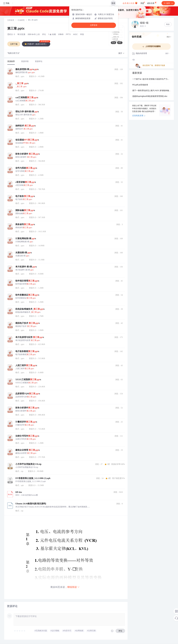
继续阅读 (73, 587)
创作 (168, 3)
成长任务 (152, 3)
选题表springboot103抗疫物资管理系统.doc (150, 96)
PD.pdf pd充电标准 (140, 85)
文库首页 (11, 20)
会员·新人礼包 (130, 3)
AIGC (75, 35)
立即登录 (94, 25)
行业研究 (21, 20)
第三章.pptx (16, 29)
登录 (113, 3)
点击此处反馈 (139, 116)
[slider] (20, 631)
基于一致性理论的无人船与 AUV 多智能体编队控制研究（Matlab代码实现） (151, 91)
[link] (11, 20)
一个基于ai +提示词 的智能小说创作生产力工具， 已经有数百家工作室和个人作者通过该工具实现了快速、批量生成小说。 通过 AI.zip (151, 79)
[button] (121, 53)
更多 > (169, 37)
